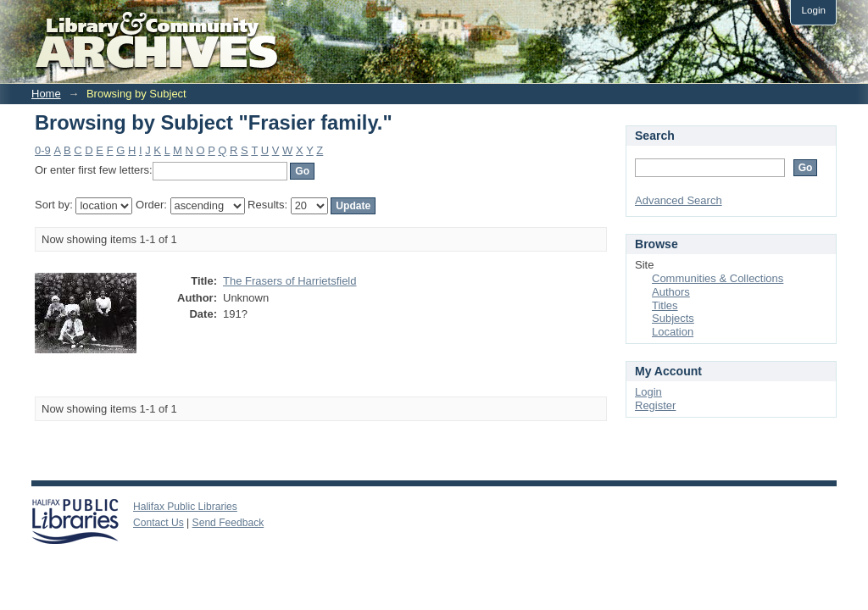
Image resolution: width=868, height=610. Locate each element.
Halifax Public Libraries (185, 507)
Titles (665, 305)
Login (813, 10)
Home (46, 94)
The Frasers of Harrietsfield (290, 281)
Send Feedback (228, 523)
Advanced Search (679, 200)
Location (673, 332)
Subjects (673, 318)
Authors (671, 292)
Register (655, 405)
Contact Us (159, 523)
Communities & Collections (718, 278)
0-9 (43, 150)
